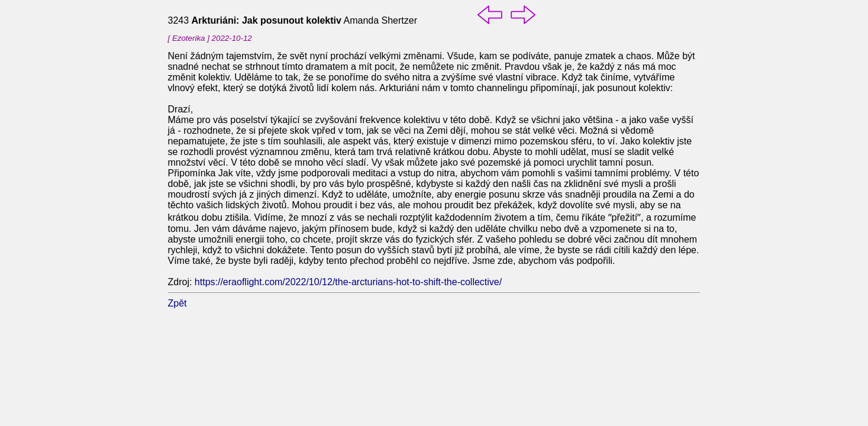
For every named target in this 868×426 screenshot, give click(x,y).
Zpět (178, 303)
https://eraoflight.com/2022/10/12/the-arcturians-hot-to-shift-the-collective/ (348, 282)
